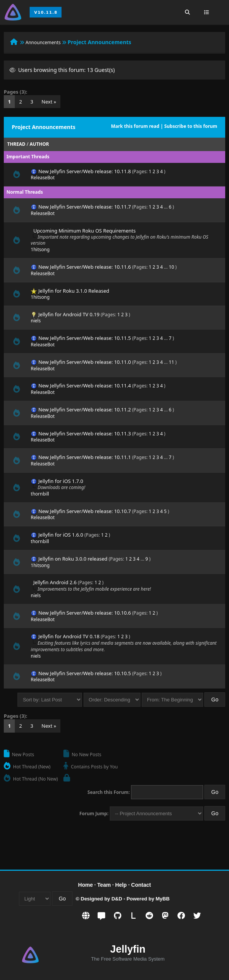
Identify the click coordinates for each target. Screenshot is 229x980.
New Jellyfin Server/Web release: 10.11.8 (85, 171)
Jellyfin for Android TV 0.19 (69, 314)
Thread (16, 144)
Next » (49, 102)
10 (172, 267)
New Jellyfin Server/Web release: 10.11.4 (85, 386)
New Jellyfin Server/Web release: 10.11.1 (85, 457)
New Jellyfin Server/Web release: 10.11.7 (85, 207)
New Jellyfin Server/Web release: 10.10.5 (85, 673)
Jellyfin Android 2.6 (55, 582)
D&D (117, 899)
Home (86, 885)
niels (36, 321)
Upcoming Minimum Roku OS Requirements (84, 231)
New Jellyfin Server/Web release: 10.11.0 (85, 362)
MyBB (163, 899)
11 (172, 362)
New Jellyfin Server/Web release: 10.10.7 (85, 511)
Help (121, 885)
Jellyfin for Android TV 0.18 (69, 636)
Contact (141, 885)
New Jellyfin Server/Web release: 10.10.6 (85, 613)
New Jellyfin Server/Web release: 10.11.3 (85, 433)
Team (104, 885)
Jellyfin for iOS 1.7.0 (61, 481)
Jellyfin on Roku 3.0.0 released (73, 559)
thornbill (40, 494)
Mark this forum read (135, 126)
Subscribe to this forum (191, 126)
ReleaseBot (43, 178)
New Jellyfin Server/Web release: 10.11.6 (85, 267)
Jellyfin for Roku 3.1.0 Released (74, 291)
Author (39, 144)
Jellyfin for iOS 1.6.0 (61, 535)
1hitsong (40, 249)
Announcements (43, 42)
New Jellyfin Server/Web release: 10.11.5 (85, 338)
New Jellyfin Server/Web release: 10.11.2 (85, 410)
